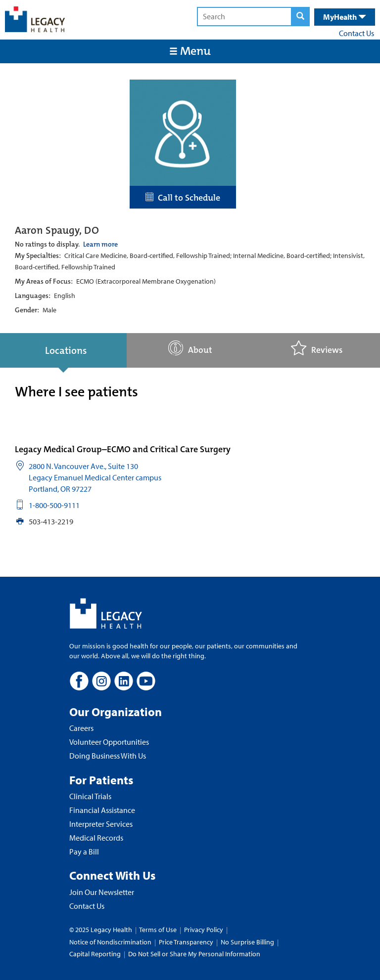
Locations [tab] (66, 350)
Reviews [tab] (317, 348)
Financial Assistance (102, 810)
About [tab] (190, 348)
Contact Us (356, 33)
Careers (81, 728)
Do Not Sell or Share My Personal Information (194, 954)
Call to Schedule (183, 198)
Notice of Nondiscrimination (110, 942)
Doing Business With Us (108, 756)
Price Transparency (186, 942)
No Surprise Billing (247, 942)
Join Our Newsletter (102, 892)
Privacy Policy (204, 930)
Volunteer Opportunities (109, 742)
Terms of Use (159, 930)
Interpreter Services (101, 824)
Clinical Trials (90, 796)
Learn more (100, 244)
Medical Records (96, 838)
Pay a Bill (84, 852)
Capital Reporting (95, 954)
